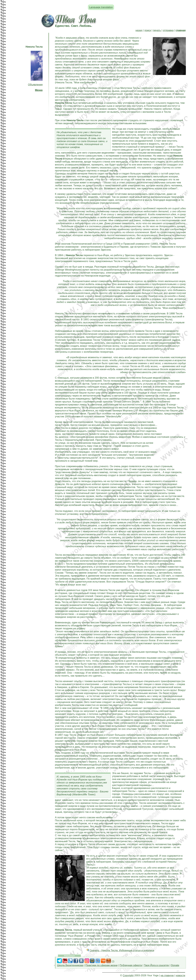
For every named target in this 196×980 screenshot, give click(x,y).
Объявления (35, 85)
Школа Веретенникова (70, 965)
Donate (175, 965)
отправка (168, 30)
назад (139, 30)
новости (180, 975)
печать (157, 30)
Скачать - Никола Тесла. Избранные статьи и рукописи (122, 950)
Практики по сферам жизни (101, 965)
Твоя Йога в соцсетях (157, 965)
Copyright (128, 975)
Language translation (101, 7)
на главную (167, 975)
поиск (148, 30)
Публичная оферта (131, 965)
